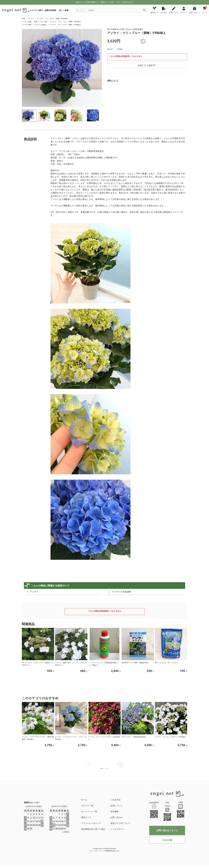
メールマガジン (117, 829)
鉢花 (23, 19)
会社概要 (114, 812)
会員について (116, 806)
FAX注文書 (167, 840)
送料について (113, 80)
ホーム (84, 800)
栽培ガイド (86, 817)
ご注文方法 (115, 800)
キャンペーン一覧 (89, 812)
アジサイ (31, 19)
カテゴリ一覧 (87, 806)
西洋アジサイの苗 (41, 22)
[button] (120, 764)
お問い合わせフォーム (167, 830)
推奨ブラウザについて (120, 823)
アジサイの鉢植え (41, 25)
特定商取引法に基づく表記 (93, 829)
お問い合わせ (116, 817)
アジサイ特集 (27, 22)
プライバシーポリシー (91, 823)
